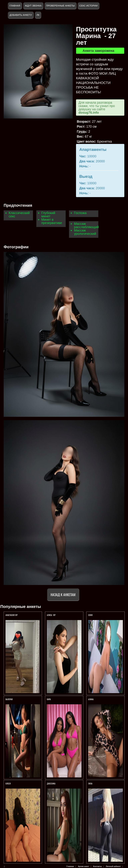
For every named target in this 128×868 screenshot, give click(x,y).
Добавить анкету (21, 15)
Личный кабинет (113, 866)
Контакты (97, 866)
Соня (90, 615)
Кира (49, 699)
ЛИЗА (90, 783)
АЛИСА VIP (51, 615)
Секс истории (88, 6)
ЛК (38, 15)
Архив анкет (84, 866)
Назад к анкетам (63, 595)
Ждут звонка (33, 6)
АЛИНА (91, 699)
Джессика (51, 783)
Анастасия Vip (12, 615)
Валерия (9, 699)
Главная (15, 6)
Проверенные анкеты (60, 6)
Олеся (8, 783)
